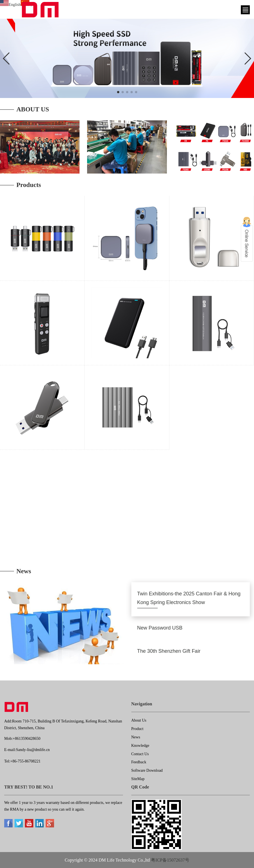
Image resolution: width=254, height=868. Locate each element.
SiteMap (138, 779)
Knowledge (140, 746)
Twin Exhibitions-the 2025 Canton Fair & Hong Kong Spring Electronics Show (189, 598)
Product (138, 729)
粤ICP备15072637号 (170, 860)
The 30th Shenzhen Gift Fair (169, 651)
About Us (139, 720)
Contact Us (140, 754)
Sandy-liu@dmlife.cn (33, 750)
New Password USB (160, 628)
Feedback (139, 762)
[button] (118, 92)
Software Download (147, 770)
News (136, 737)
